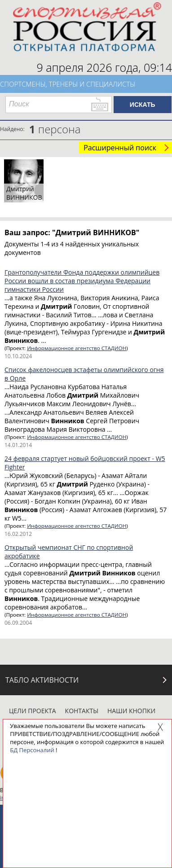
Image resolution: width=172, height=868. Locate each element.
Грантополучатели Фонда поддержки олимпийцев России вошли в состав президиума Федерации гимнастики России (82, 281)
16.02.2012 (18, 534)
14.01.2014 (18, 445)
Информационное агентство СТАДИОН (77, 348)
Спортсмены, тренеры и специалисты (68, 84)
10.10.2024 (18, 356)
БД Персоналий (32, 750)
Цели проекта (33, 711)
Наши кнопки (131, 711)
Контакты (82, 711)
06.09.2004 (18, 623)
